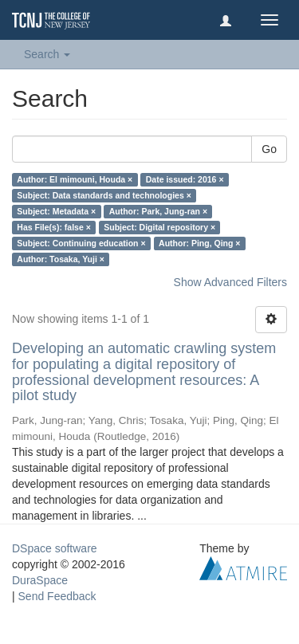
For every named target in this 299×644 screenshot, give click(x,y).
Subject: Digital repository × (159, 227)
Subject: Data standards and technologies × (104, 195)
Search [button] (47, 54)
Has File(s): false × (54, 227)
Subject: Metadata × (56, 211)
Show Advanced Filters (230, 282)
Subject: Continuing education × (81, 243)
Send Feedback (57, 596)
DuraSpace (40, 580)
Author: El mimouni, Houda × (75, 179)
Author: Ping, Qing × (199, 243)
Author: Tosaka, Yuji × (61, 259)
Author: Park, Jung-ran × (158, 211)
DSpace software (55, 548)
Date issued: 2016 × (185, 179)
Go (269, 149)
